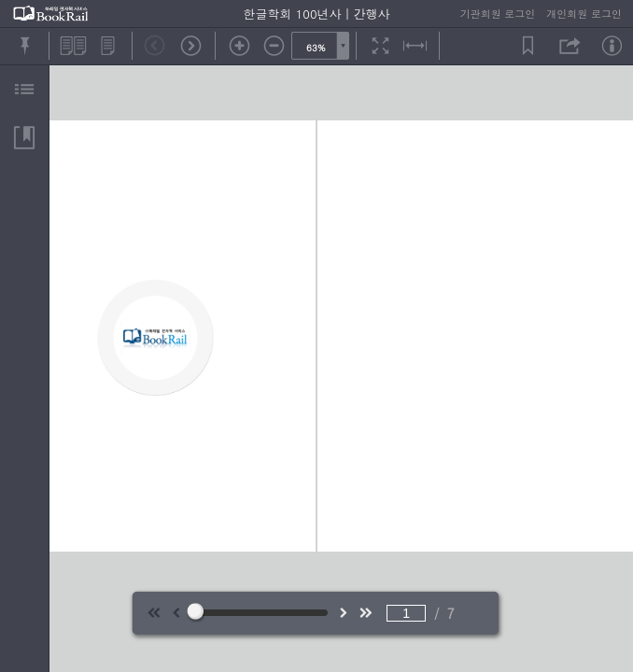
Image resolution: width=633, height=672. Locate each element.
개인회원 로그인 (584, 14)
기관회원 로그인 (498, 14)
